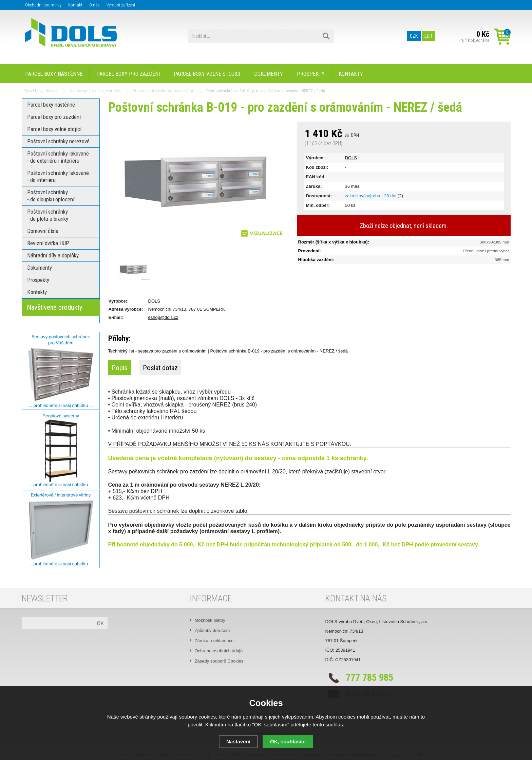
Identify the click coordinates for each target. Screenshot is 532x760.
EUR (428, 36)
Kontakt (75, 5)
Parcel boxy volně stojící (207, 74)
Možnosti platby (210, 620)
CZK (414, 36)
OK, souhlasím (288, 741)
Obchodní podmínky (43, 5)
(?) (400, 196)
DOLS (351, 158)
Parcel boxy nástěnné (54, 74)
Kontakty (351, 74)
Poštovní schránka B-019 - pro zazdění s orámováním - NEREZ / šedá (279, 351)
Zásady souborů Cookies (219, 661)
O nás (94, 5)
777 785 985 (369, 677)
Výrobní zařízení (121, 5)
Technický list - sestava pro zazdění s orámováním (157, 351)
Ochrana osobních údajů (219, 651)
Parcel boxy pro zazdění (128, 74)
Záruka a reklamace (214, 641)
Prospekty (311, 74)
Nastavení (238, 741)
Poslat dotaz (160, 368)
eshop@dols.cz (163, 317)
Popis (120, 368)
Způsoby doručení (212, 630)
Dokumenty (269, 74)
